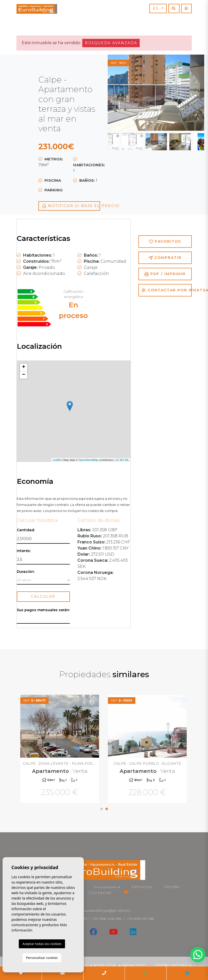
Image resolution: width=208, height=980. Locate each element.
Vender (172, 887)
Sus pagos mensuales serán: (43, 610)
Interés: (24, 551)
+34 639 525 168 (140, 919)
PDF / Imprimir (165, 274)
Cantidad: (26, 530)
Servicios (142, 887)
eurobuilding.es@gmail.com (107, 910)
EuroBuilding (37, 9)
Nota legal (105, 966)
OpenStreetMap (89, 460)
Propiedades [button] (106, 887)
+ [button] (23, 367)
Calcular (43, 596)
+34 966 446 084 (107, 919)
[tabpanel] (60, 750)
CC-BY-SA (122, 460)
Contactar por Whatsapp (167, 290)
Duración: (26, 572)
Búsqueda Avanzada (111, 43)
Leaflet (57, 460)
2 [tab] (107, 809)
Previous (120, 93)
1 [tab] (102, 809)
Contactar (100, 893)
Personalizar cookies (42, 958)
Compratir (165, 258)
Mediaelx (182, 966)
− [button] (23, 375)
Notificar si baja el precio (71, 206)
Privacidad (134, 966)
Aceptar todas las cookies (42, 944)
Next (191, 93)
